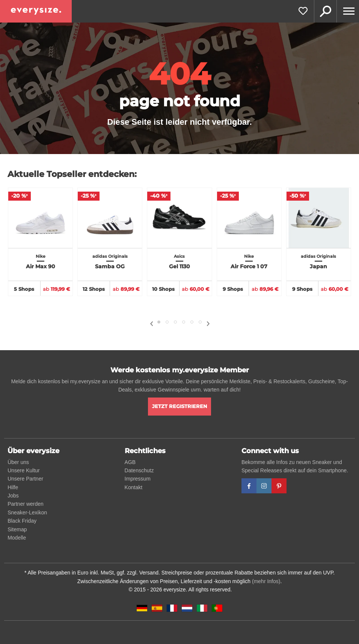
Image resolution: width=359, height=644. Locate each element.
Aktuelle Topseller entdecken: (72, 174)
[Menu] (348, 11)
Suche (325, 11)
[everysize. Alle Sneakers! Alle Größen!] (36, 11)
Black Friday (22, 521)
